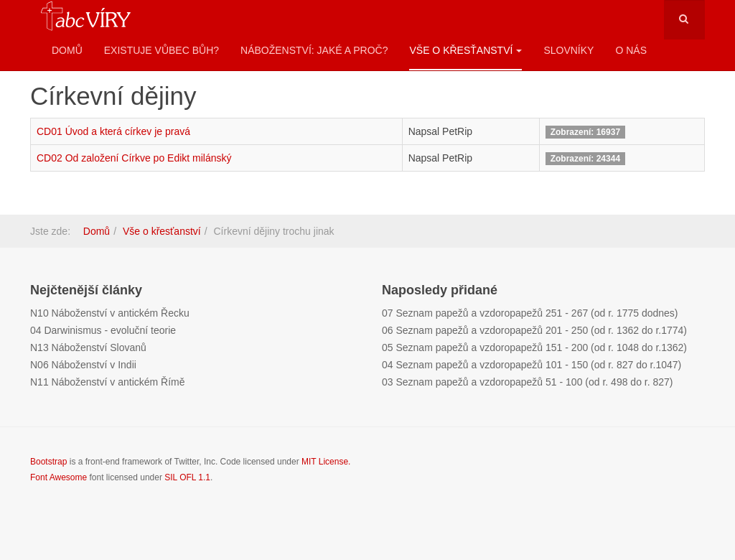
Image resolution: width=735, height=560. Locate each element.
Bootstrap (48, 462)
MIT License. (326, 462)
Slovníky (568, 50)
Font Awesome (58, 477)
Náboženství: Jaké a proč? (314, 50)
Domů (67, 50)
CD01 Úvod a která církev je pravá (113, 131)
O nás (631, 50)
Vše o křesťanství (465, 50)
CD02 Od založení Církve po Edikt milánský (134, 158)
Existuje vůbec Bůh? (161, 50)
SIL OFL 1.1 (187, 477)
